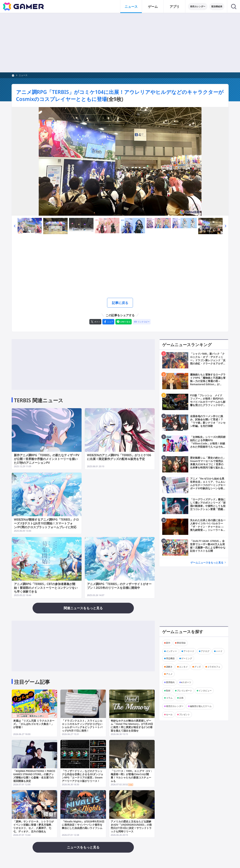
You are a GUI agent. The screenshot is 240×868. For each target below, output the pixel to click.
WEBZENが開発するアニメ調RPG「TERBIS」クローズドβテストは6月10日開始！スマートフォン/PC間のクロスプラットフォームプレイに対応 (46, 523)
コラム (169, 698)
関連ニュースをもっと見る (83, 608)
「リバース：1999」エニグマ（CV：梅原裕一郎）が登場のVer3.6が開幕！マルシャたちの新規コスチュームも (131, 776)
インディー (171, 651)
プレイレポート (184, 691)
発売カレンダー (198, 6)
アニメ (169, 674)
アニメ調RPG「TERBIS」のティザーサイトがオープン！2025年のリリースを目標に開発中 (119, 586)
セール (169, 714)
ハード (219, 651)
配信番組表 (217, 6)
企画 (181, 698)
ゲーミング (187, 658)
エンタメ (183, 667)
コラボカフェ (214, 667)
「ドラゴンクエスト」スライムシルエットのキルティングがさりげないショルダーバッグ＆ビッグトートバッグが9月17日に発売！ (82, 726)
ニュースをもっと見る (83, 847)
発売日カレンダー (175, 706)
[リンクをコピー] (142, 322)
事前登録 (181, 643)
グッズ (197, 667)
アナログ (205, 651)
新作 (168, 643)
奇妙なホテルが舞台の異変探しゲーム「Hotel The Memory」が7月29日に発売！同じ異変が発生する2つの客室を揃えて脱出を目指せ (132, 726)
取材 (168, 691)
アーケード (189, 651)
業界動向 (170, 682)
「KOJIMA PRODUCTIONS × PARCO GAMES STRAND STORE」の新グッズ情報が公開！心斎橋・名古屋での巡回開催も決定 (34, 776)
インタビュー (205, 691)
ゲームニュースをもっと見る (207, 562)
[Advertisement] (120, 43)
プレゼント (184, 714)
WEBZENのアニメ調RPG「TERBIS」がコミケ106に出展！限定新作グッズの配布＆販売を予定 (119, 457)
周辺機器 (170, 658)
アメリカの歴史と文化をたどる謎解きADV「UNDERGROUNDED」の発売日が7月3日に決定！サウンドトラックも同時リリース (131, 826)
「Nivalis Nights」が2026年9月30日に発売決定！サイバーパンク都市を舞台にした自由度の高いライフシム (83, 825)
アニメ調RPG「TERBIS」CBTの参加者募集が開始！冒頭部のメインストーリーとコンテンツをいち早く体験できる (46, 588)
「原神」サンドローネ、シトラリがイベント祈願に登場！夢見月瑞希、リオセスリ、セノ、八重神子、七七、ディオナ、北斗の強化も (33, 826)
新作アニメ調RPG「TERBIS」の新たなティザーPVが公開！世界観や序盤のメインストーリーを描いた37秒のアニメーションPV (47, 459)
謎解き (169, 667)
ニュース (23, 75)
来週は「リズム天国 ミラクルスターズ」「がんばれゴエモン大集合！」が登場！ (34, 724)
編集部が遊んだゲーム (201, 706)
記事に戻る (120, 303)
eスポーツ (186, 682)
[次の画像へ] (120, 161)
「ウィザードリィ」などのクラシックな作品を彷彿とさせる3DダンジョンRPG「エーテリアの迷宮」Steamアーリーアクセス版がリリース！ (82, 776)
